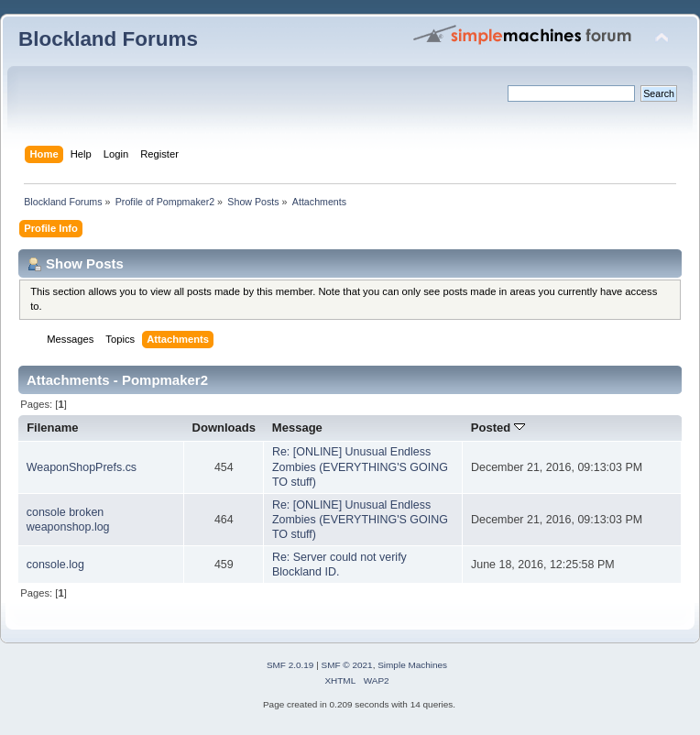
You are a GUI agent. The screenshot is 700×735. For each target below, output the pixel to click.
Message (297, 428)
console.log (55, 565)
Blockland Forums (108, 39)
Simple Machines (412, 665)
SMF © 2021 (347, 665)
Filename (53, 428)
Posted (498, 428)
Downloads (224, 428)
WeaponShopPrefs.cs (82, 467)
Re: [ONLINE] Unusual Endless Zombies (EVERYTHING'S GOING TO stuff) (360, 466)
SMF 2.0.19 (290, 665)
